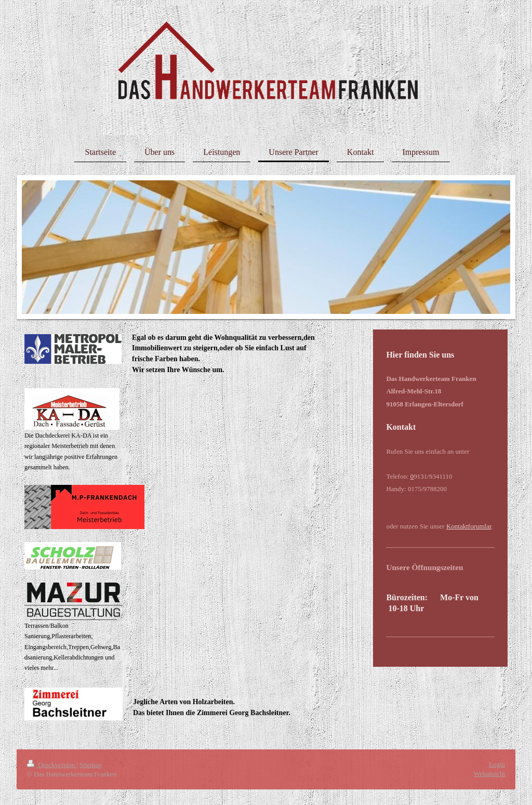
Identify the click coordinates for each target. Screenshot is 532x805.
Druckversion (52, 765)
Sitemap (91, 765)
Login (497, 764)
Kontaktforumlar (469, 526)
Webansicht (489, 774)
